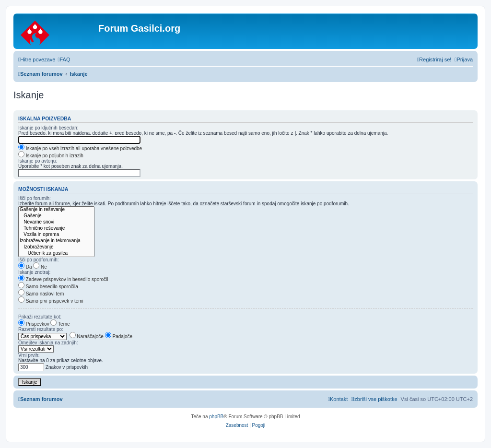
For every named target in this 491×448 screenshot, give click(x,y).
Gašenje (56, 216)
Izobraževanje (56, 247)
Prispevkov (34, 324)
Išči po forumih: (35, 198)
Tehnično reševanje (56, 229)
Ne (40, 267)
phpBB (216, 417)
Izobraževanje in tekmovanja (56, 241)
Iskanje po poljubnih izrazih (51, 156)
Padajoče (119, 336)
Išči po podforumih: (39, 260)
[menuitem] (64, 59)
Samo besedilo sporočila (48, 287)
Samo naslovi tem (41, 294)
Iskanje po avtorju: (38, 161)
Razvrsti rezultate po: (41, 329)
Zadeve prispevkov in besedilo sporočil (63, 279)
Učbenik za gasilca (56, 253)
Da (25, 267)
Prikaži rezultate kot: (40, 317)
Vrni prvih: (29, 355)
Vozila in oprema (56, 235)
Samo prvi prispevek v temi (51, 301)
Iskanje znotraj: (34, 272)
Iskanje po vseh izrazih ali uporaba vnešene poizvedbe (80, 148)
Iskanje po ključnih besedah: (48, 128)
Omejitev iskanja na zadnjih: (48, 343)
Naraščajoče (87, 336)
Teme (60, 324)
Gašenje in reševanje (56, 210)
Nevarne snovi (56, 222)
